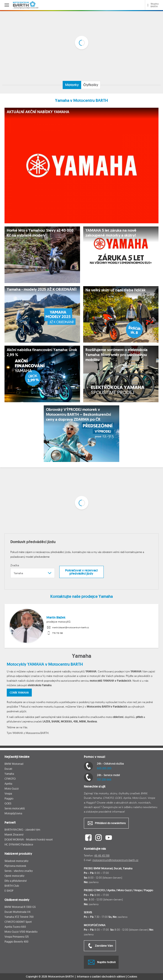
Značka (15, 565)
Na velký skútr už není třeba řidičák (116, 290)
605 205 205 (104, 768)
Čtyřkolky (91, 85)
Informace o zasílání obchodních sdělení (101, 977)
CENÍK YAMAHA (19, 693)
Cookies (132, 977)
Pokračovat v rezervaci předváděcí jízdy (81, 572)
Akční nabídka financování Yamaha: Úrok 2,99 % (42, 352)
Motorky (72, 85)
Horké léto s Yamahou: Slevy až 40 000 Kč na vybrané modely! (40, 233)
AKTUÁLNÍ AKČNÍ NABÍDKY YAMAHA (38, 112)
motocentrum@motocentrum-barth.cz (115, 860)
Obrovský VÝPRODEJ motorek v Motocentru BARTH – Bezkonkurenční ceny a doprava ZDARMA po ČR (78, 414)
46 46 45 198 (102, 856)
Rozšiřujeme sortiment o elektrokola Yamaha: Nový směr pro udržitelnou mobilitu (116, 355)
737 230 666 (104, 780)
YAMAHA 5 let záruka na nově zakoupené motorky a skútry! (111, 233)
